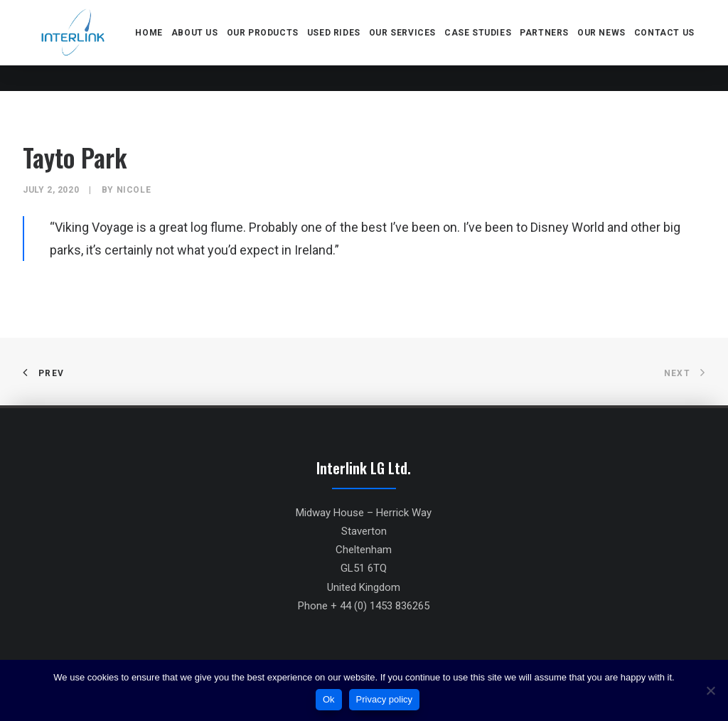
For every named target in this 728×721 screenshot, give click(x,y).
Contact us (668, 46)
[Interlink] (75, 46)
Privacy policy (384, 699)
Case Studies (481, 46)
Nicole (134, 190)
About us (198, 46)
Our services (406, 46)
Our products (266, 46)
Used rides (337, 46)
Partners (548, 46)
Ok (329, 699)
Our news (605, 46)
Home (152, 46)
